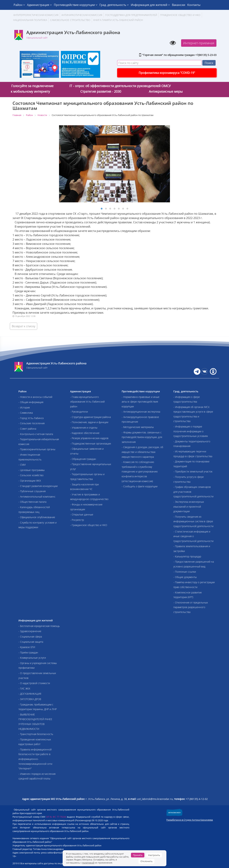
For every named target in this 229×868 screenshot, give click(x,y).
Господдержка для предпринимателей (131, 15)
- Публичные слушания (32, 491)
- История (24, 407)
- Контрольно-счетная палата (36, 434)
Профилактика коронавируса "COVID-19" (167, 73)
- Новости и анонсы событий (35, 397)
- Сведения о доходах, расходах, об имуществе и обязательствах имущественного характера (142, 452)
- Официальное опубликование (37, 517)
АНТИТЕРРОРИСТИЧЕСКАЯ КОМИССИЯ (36, 15)
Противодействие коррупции (76, 5)
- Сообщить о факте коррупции (140, 486)
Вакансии (179, 5)
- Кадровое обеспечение (85, 433)
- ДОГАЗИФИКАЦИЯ (30, 694)
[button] (102, 209)
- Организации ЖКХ (30, 481)
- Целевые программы (31, 470)
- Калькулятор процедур (187, 556)
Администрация (39, 5)
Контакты (194, 5)
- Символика (26, 413)
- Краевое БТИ (27, 647)
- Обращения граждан (83, 459)
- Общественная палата (32, 502)
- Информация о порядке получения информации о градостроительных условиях (191, 431)
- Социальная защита (31, 642)
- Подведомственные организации (91, 443)
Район (19, 5)
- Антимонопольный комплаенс (37, 497)
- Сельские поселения (31, 423)
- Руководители (79, 412)
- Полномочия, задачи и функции (89, 422)
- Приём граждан (28, 652)
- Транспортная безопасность (36, 734)
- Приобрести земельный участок (193, 471)
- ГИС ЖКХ (24, 689)
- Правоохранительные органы (37, 449)
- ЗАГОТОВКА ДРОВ (30, 699)
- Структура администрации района (90, 417)
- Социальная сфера (30, 637)
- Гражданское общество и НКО (89, 525)
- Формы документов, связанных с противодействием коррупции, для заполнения (142, 437)
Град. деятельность (114, 5)
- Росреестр (77, 520)
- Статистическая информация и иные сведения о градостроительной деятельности (193, 536)
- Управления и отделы (84, 428)
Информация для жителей (150, 5)
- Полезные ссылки (185, 572)
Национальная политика (30, 20)
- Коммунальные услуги (32, 658)
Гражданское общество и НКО (180, 15)
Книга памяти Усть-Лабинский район (118, 20)
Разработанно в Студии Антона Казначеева (190, 820)
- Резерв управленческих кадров (89, 438)
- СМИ (22, 465)
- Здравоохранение (30, 631)
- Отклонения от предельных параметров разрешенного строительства (191, 607)
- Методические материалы (138, 427)
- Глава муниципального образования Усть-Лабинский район (87, 402)
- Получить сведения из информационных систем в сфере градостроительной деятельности (193, 521)
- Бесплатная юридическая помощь (39, 626)
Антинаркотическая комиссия (82, 15)
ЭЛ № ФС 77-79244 (56, 817)
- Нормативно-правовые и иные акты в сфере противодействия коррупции (141, 402)
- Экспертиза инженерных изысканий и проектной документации (189, 506)
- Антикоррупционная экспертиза (141, 412)
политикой (88, 863)
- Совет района (27, 429)
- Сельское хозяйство (31, 475)
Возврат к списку (24, 326)
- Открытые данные (82, 514)
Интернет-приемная (199, 43)
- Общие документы (185, 577)
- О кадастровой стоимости (34, 683)
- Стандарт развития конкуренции (38, 486)
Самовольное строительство (70, 20)
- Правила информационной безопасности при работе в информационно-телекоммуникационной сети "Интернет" (35, 759)
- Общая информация (31, 402)
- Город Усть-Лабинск (31, 418)
